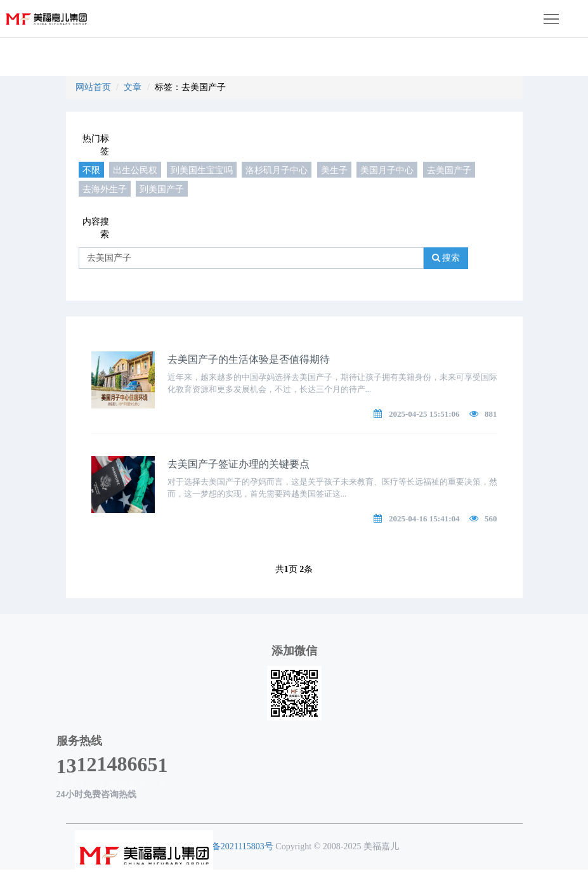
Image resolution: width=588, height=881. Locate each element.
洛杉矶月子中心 (277, 170)
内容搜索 (96, 228)
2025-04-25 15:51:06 (424, 414)
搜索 (446, 258)
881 (491, 414)
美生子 (334, 170)
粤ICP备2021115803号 (231, 846)
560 (491, 519)
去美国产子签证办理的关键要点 (238, 464)
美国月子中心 (387, 170)
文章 (133, 87)
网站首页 (93, 87)
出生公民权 (135, 170)
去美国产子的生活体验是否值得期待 (249, 359)
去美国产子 (449, 170)
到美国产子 (162, 189)
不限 (91, 170)
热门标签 (96, 145)
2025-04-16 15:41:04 (424, 519)
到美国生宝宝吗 (202, 170)
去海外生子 (105, 189)
